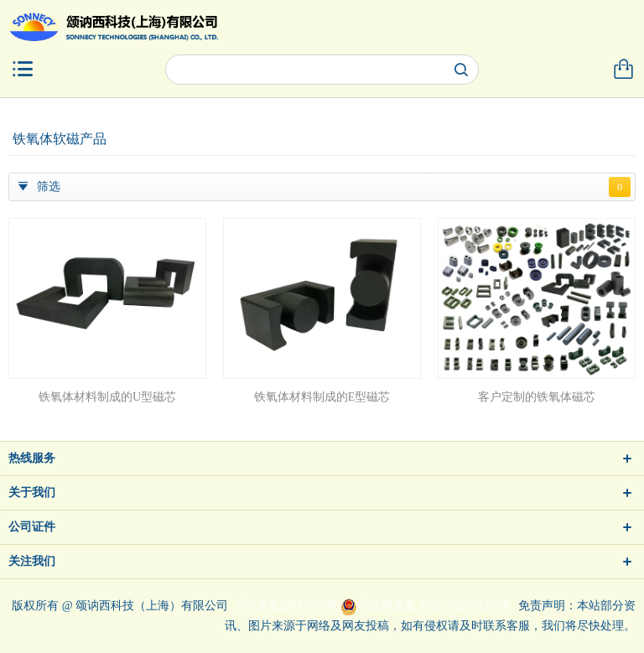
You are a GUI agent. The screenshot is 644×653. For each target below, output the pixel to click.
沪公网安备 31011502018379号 (426, 606)
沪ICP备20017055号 (288, 606)
